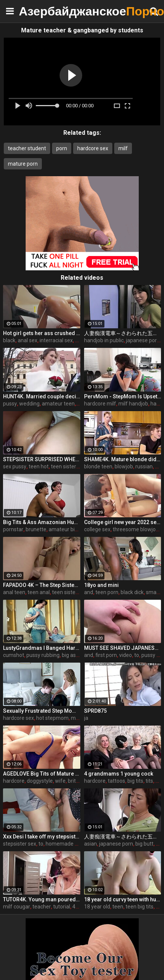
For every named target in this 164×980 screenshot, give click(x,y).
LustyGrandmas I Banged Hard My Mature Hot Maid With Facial (42, 648)
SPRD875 (95, 711)
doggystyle (40, 781)
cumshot (14, 655)
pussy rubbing (43, 655)
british (75, 781)
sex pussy (15, 466)
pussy (10, 404)
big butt (144, 844)
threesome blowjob (136, 529)
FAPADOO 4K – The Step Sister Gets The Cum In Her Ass (42, 585)
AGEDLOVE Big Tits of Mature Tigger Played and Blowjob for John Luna (42, 774)
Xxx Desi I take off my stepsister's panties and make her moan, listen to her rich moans (42, 837)
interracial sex (56, 340)
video (126, 655)
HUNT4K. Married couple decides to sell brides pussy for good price (42, 396)
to (137, 655)
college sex (97, 529)
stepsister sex (20, 844)
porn (62, 148)
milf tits (80, 718)
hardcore (14, 781)
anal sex (28, 340)
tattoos (116, 781)
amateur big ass (68, 529)
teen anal (39, 592)
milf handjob (133, 404)
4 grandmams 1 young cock (119, 774)
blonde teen (98, 466)
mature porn (23, 164)
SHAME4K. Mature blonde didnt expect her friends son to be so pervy (123, 459)
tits (149, 781)
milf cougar (17, 907)
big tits (135, 781)
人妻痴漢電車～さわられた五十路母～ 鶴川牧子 (123, 333)
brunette (36, 529)
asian (90, 844)
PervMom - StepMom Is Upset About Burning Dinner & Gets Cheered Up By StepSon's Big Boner (123, 396)
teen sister (64, 466)
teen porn (107, 592)
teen (118, 907)
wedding (29, 404)
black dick (132, 592)
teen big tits (139, 907)
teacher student (27, 148)
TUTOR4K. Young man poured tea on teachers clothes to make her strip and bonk (42, 899)
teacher (42, 907)
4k (75, 907)
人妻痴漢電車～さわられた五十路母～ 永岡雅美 (123, 837)
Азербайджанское (38, 11)
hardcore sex (93, 148)
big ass (70, 655)
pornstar (13, 529)
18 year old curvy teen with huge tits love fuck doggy (123, 899)
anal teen (14, 592)
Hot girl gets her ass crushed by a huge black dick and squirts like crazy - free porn (42, 333)
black (9, 340)
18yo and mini (101, 585)
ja (86, 718)
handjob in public (104, 340)
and (89, 592)
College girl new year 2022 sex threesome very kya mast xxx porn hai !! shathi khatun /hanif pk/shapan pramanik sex (123, 522)
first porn (106, 655)
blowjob (124, 466)
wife (60, 781)
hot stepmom (52, 718)
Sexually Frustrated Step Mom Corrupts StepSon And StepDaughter (42, 711)
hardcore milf (100, 404)
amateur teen (58, 404)
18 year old (97, 907)
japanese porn (143, 340)
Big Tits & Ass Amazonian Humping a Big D (42, 522)
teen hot (39, 466)
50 (158, 466)
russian (144, 466)
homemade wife (65, 844)
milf (123, 148)
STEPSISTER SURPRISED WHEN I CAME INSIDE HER (42, 459)
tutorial (62, 907)
